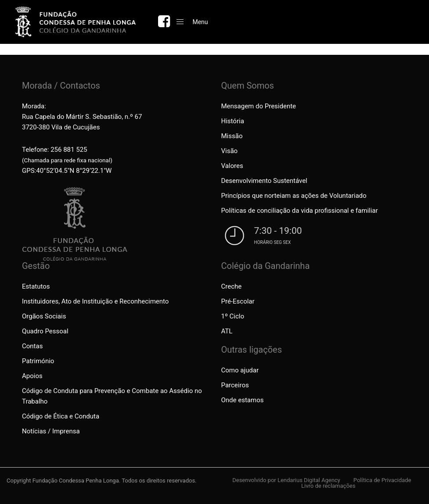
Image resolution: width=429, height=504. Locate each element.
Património (38, 361)
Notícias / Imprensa (51, 431)
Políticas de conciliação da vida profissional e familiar (300, 211)
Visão (230, 151)
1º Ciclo (233, 316)
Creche (232, 286)
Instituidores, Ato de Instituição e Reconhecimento (95, 301)
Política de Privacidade (382, 480)
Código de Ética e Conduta (61, 416)
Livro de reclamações (328, 486)
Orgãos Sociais (44, 316)
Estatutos (36, 286)
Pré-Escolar (238, 301)
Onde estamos (243, 400)
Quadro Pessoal (45, 331)
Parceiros (235, 385)
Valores (232, 166)
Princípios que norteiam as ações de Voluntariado (294, 196)
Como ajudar (240, 370)
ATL (227, 331)
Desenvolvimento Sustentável (264, 181)
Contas (32, 346)
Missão (232, 136)
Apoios (32, 376)
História (233, 121)
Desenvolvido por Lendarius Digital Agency (286, 480)
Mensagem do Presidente (259, 106)
